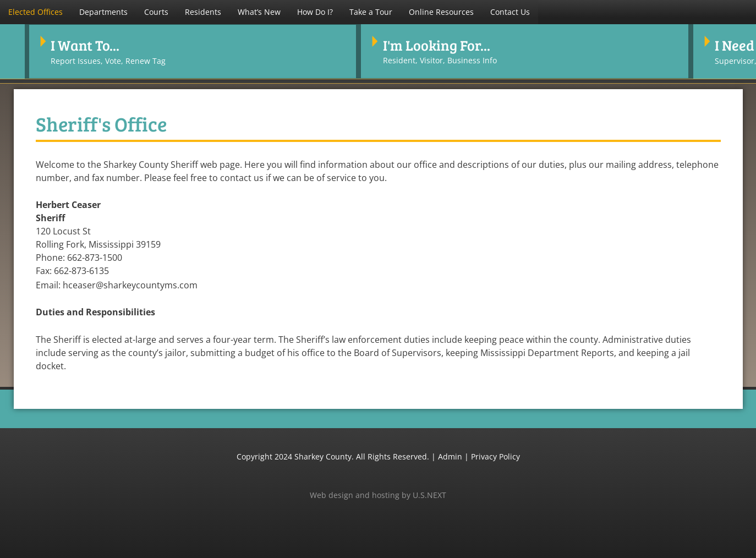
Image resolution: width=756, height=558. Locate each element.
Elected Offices (35, 12)
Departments (103, 12)
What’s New (259, 12)
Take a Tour (371, 12)
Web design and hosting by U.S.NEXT (378, 494)
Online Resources (441, 12)
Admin (450, 455)
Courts (156, 12)
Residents (203, 12)
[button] (35, 12)
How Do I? (315, 12)
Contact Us (510, 12)
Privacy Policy (495, 455)
